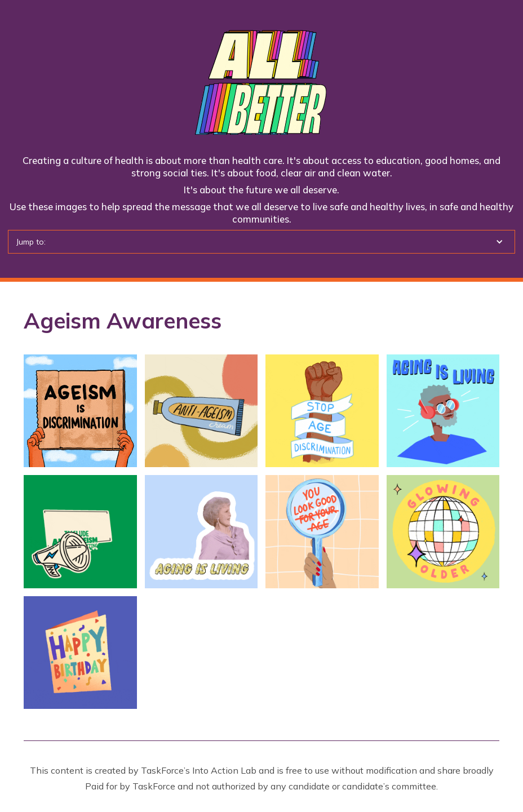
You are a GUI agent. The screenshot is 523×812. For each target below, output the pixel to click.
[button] (261, 242)
